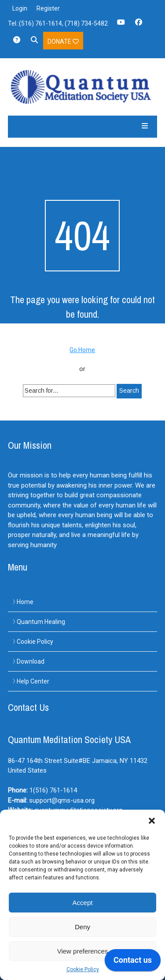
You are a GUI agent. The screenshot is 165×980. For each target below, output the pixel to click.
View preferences (83, 951)
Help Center (33, 681)
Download (31, 661)
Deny (82, 927)
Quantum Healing (41, 622)
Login (20, 8)
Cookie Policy (83, 969)
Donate (63, 41)
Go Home (82, 350)
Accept (83, 903)
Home (25, 602)
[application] (133, 962)
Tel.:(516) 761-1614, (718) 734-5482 (58, 23)
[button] (152, 821)
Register (48, 8)
